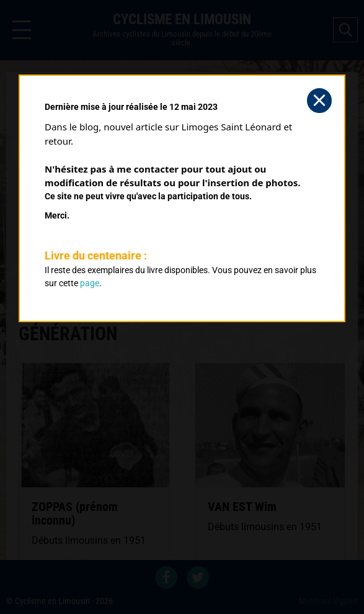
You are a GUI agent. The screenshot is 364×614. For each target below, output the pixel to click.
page (90, 283)
